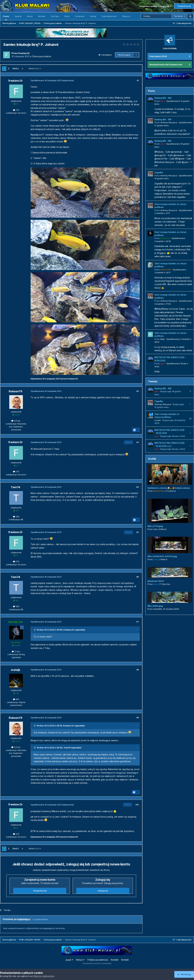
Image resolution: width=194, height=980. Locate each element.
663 (16, 699)
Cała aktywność (109, 16)
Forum (6, 18)
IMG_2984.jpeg (155, 606)
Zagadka (159, 172)
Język (69, 960)
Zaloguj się (103, 891)
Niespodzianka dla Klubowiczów (166, 64)
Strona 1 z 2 (35, 68)
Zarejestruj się (184, 6)
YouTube (55, 16)
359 (16, 517)
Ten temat (178, 16)
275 (16, 110)
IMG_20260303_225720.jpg (162, 556)
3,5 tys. (16, 421)
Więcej (126, 16)
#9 (138, 718)
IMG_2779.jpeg (155, 526)
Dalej (16, 68)
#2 (138, 391)
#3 (138, 442)
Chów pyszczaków (42, 56)
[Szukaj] (156, 16)
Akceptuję (184, 974)
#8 (138, 670)
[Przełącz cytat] (35, 630)
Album (30, 16)
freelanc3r (69, 630)
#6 (138, 577)
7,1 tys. (16, 651)
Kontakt (42, 16)
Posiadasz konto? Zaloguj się (156, 6)
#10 (137, 805)
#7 (138, 622)
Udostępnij (105, 55)
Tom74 (67, 748)
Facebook (80, 16)
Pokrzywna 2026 (158, 56)
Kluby (67, 16)
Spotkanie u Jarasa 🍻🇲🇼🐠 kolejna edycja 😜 (170, 488)
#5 (138, 532)
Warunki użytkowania (44, 976)
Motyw (80, 960)
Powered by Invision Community (97, 963)
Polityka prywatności (98, 960)
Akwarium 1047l (156, 581)
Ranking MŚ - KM (163, 98)
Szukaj (93, 16)
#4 (138, 487)
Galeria (18, 16)
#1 (138, 80)
